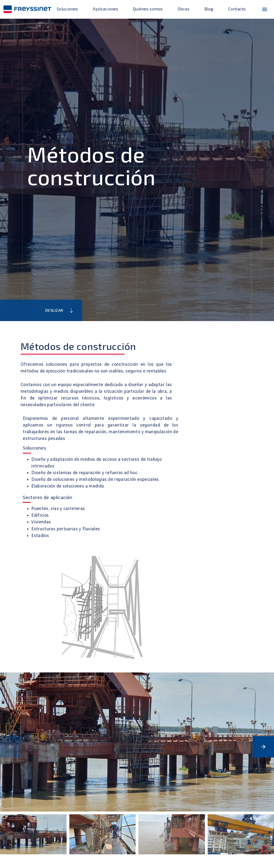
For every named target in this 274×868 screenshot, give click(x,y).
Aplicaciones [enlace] (105, 9)
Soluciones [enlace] (67, 9)
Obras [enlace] (184, 9)
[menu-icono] (265, 9)
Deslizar (60, 311)
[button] (263, 747)
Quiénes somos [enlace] (148, 9)
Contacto (237, 9)
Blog (209, 9)
